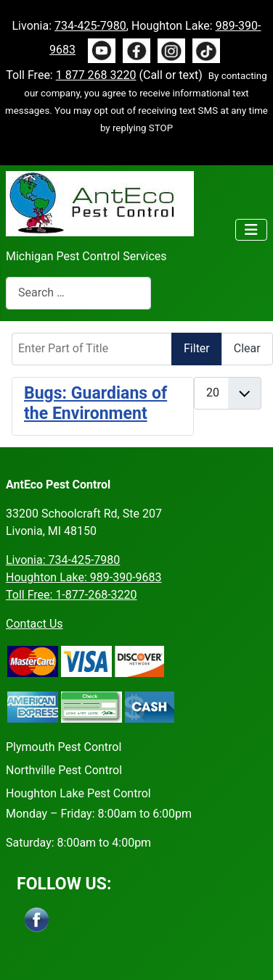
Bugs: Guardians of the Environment (95, 403)
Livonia (63, 560)
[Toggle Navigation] (251, 230)
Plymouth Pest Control (64, 747)
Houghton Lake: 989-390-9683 (84, 577)
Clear (247, 348)
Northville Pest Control (64, 770)
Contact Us (34, 624)
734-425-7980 (90, 26)
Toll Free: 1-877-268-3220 (72, 595)
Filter (197, 348)
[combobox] (78, 293)
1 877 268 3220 (96, 75)
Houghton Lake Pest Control (78, 793)
